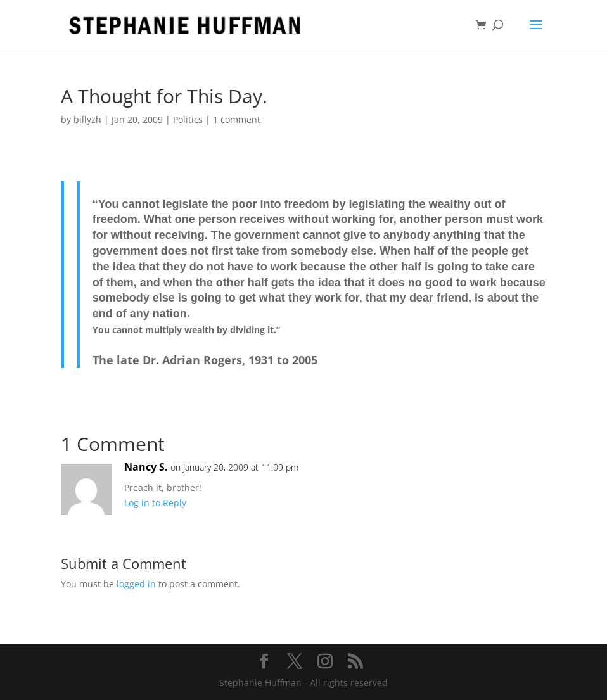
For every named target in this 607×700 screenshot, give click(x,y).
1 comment (237, 119)
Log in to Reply (155, 503)
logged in (136, 584)
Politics (188, 119)
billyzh (87, 119)
